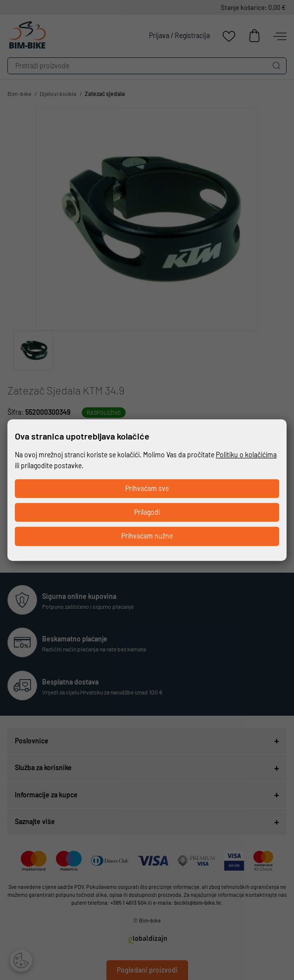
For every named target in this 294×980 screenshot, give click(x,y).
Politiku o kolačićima (246, 455)
